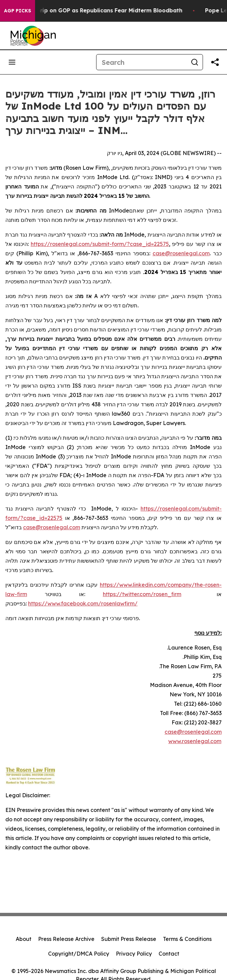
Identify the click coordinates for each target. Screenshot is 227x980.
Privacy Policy (134, 954)
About (24, 939)
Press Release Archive (66, 939)
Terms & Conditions (187, 939)
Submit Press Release (129, 939)
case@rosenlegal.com (193, 732)
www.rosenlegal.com (195, 741)
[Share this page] (215, 62)
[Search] (142, 62)
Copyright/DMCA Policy (79, 954)
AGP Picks (18, 11)
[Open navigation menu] (12, 62)
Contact (169, 954)
